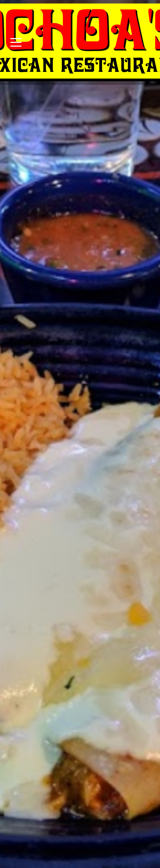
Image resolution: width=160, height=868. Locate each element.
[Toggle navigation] (16, 42)
